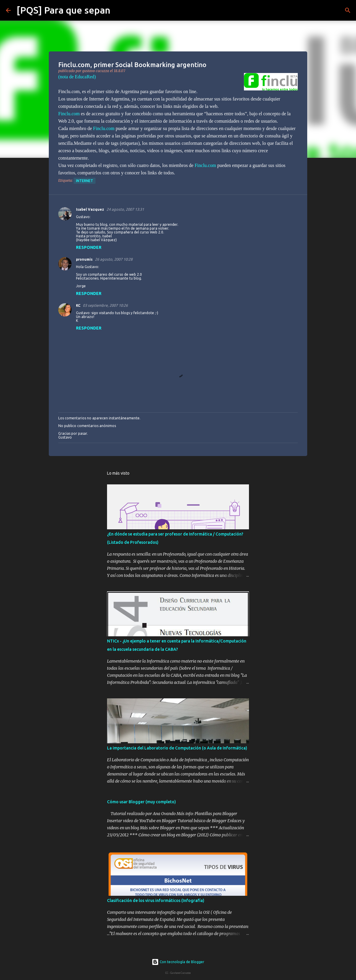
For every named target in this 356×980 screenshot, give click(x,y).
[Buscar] (119, 10)
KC (78, 305)
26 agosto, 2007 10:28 (114, 259)
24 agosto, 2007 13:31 (125, 209)
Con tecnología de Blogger (178, 962)
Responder (89, 247)
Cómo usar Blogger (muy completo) (141, 802)
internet (85, 181)
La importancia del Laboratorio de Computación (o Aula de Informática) (177, 748)
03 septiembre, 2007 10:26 (105, 305)
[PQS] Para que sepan (63, 10)
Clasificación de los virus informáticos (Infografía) (156, 901)
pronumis (84, 259)
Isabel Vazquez (90, 209)
